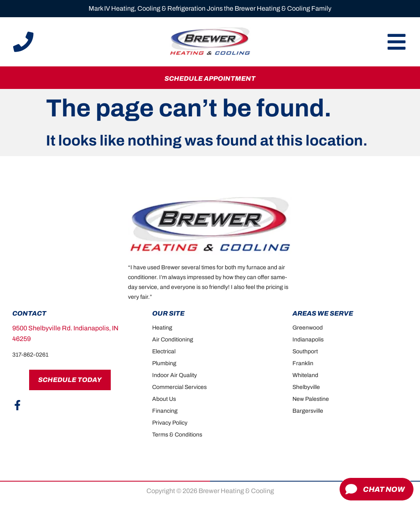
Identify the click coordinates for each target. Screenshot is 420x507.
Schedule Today (70, 380)
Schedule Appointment (210, 78)
